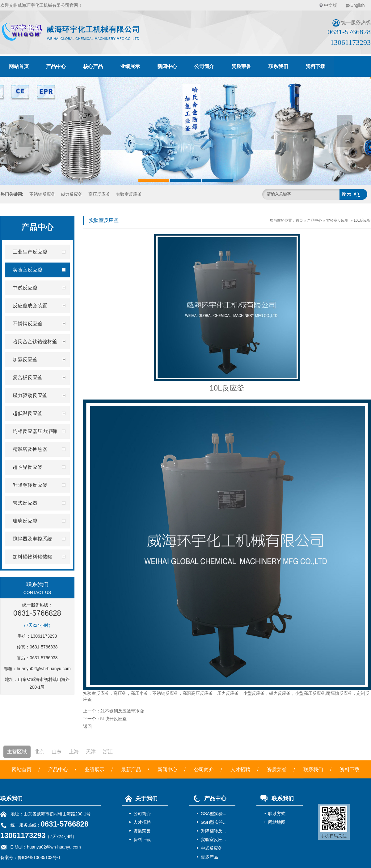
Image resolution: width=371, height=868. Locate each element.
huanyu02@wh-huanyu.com (44, 669)
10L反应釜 (362, 220)
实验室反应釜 (129, 194)
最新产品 (131, 770)
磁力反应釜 (72, 194)
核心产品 (93, 66)
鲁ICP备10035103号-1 (39, 857)
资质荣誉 (241, 66)
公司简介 (204, 66)
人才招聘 (240, 770)
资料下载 (315, 66)
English (358, 5)
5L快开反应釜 (114, 719)
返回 (87, 726)
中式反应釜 (212, 848)
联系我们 (278, 66)
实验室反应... (213, 840)
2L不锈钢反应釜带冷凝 (122, 711)
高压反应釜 (99, 194)
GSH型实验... (214, 822)
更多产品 (209, 857)
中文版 (331, 5)
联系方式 (277, 814)
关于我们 (140, 798)
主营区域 (17, 752)
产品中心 (56, 66)
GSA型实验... (214, 814)
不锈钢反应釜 (42, 194)
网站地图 (277, 822)
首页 (299, 220)
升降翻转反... (213, 831)
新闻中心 (167, 66)
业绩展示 (130, 66)
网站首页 (19, 66)
